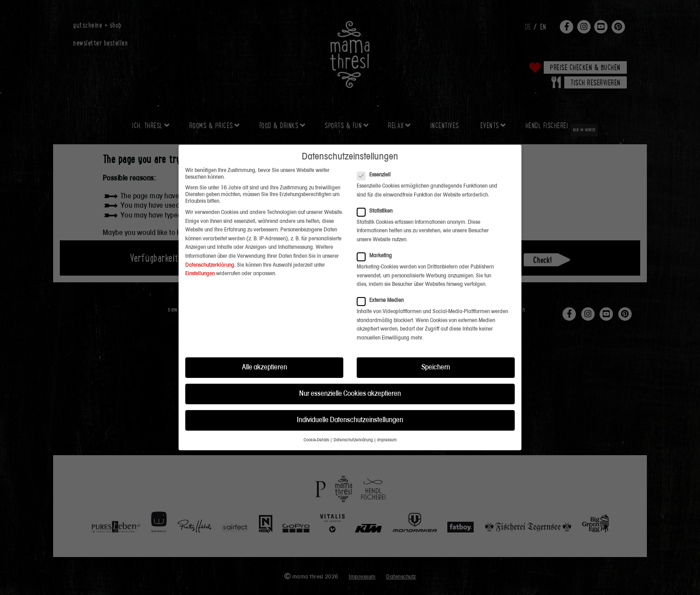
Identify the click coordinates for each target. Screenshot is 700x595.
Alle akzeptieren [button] (265, 347)
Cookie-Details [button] (316, 420)
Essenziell (377, 154)
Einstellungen (200, 253)
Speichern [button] (436, 347)
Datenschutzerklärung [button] (353, 420)
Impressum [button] (387, 420)
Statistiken (377, 191)
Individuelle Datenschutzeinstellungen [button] (350, 400)
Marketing (377, 235)
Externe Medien (383, 280)
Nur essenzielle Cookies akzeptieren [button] (350, 373)
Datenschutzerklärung (210, 245)
